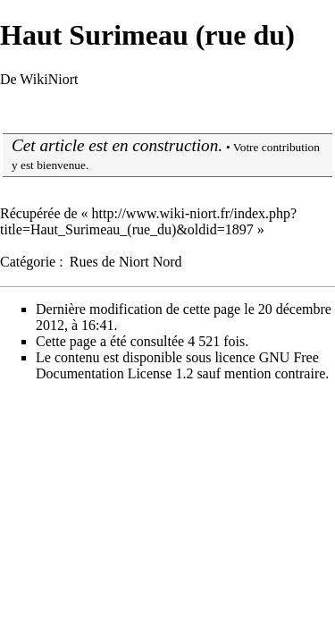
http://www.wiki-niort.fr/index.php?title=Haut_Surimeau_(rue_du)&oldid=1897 (148, 221)
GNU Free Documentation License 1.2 (177, 365)
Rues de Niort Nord (126, 262)
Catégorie (28, 262)
